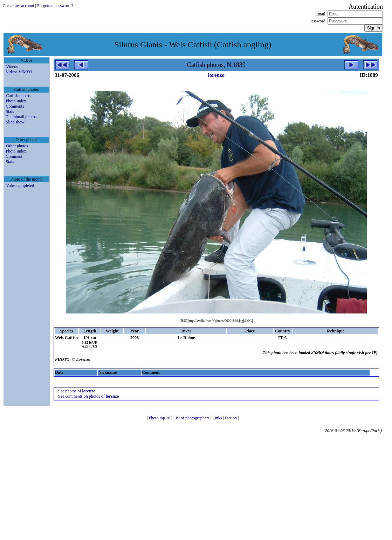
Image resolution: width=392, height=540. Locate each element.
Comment (14, 156)
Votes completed (20, 185)
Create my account (19, 6)
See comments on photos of (88, 396)
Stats (10, 112)
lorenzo (216, 75)
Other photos (17, 146)
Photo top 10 (160, 418)
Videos (12, 67)
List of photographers (192, 418)
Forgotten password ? (55, 6)
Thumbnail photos (21, 117)
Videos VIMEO (19, 72)
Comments (15, 106)
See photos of (77, 391)
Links (218, 418)
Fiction (231, 418)
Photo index (16, 101)
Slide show (15, 122)
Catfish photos (19, 96)
